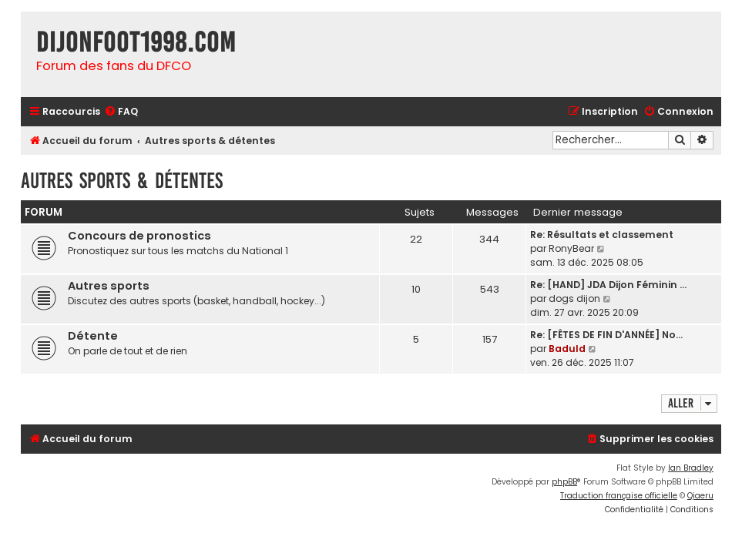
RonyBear (571, 248)
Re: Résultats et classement (602, 235)
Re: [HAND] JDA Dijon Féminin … (608, 285)
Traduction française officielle (619, 496)
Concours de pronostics (139, 236)
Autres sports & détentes (122, 181)
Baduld (567, 349)
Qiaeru (700, 496)
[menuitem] (121, 112)
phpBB (564, 482)
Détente (93, 336)
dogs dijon (574, 298)
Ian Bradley (691, 468)
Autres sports (109, 286)
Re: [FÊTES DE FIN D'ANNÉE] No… (606, 335)
